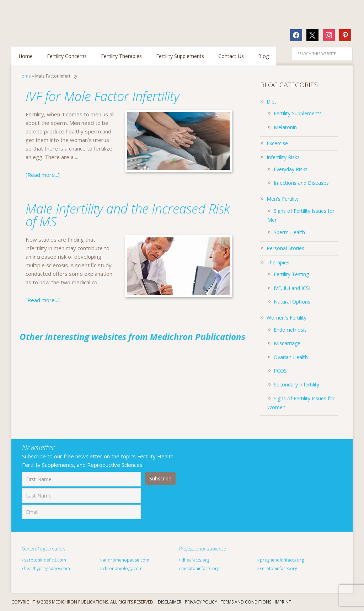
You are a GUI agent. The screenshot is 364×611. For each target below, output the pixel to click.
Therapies (278, 262)
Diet (271, 102)
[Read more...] (43, 175)
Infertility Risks (283, 157)
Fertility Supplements (298, 113)
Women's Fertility (287, 318)
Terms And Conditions (246, 602)
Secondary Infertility (296, 384)
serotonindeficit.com (44, 560)
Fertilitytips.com (58, 20)
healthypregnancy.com (46, 568)
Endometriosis (290, 330)
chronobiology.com (121, 568)
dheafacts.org (194, 560)
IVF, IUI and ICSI (292, 288)
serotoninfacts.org (277, 568)
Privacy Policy (201, 602)
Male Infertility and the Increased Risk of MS (128, 215)
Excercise (277, 143)
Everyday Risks (291, 169)
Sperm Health (289, 232)
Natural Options (292, 302)
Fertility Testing (291, 274)
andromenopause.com (125, 560)
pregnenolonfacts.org (281, 560)
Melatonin (285, 127)
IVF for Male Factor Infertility (103, 96)
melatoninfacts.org (199, 568)
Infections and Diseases (301, 183)
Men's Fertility (283, 199)
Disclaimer (170, 602)
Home (25, 76)
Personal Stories (285, 248)
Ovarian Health (291, 357)
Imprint (283, 602)
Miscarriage (287, 343)
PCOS (280, 371)
